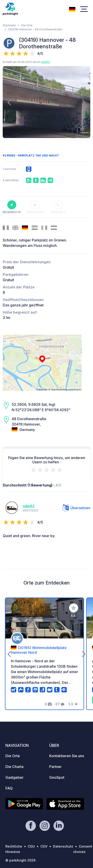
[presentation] (9, 102)
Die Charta (14, 767)
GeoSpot (57, 777)
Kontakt (58, 207)
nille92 (45, 62)
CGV (44, 846)
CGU (31, 846)
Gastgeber (14, 777)
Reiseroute (12, 207)
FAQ (9, 788)
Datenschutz (63, 846)
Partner (55, 767)
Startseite (9, 25)
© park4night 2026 (20, 860)
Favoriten (35, 207)
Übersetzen (76, 508)
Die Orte (27, 25)
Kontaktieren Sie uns (67, 756)
